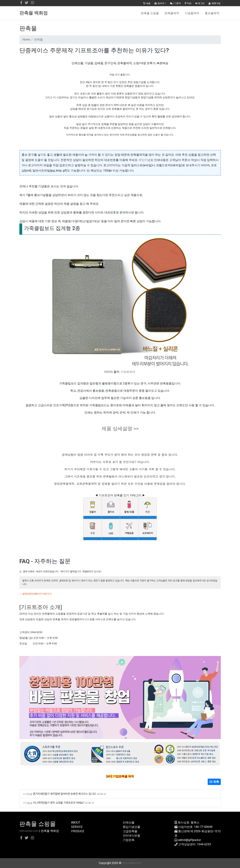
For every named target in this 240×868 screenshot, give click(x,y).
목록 (214, 782)
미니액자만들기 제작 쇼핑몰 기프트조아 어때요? (59, 803)
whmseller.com (29, 831)
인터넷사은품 (132, 836)
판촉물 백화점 (34, 13)
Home (26, 40)
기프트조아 (128, 372)
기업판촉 (129, 840)
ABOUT (76, 822)
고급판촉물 (130, 831)
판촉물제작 (172, 13)
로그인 (200, 3)
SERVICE (77, 827)
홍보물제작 (212, 13)
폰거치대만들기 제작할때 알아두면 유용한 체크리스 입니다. (65, 794)
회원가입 (215, 3)
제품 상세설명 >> (120, 429)
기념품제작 (192, 13)
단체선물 (129, 822)
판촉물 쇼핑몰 (150, 13)
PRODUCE (78, 831)
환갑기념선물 (132, 827)
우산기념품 (146, 160)
